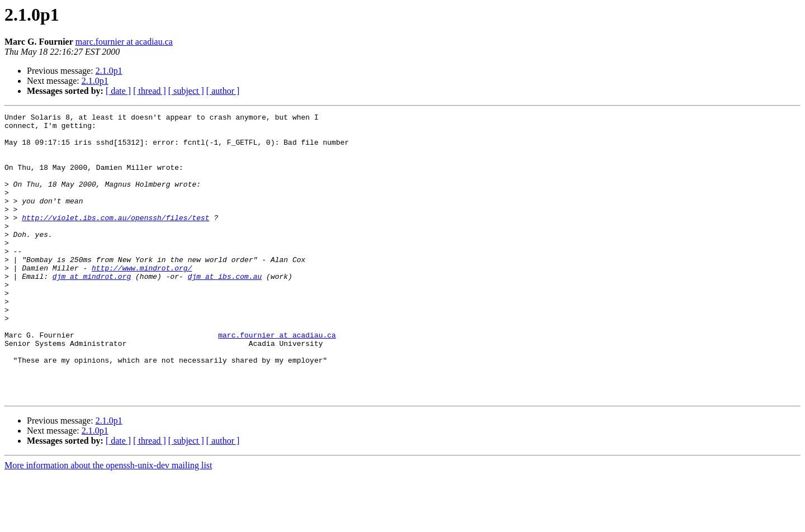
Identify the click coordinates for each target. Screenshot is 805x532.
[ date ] (118, 91)
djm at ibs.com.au (225, 310)
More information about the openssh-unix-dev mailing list (108, 522)
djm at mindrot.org (92, 310)
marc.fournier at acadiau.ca (124, 42)
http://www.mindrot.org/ (142, 300)
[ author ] (223, 91)
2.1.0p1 (109, 71)
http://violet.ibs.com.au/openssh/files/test (115, 239)
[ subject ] (186, 91)
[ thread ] (150, 91)
